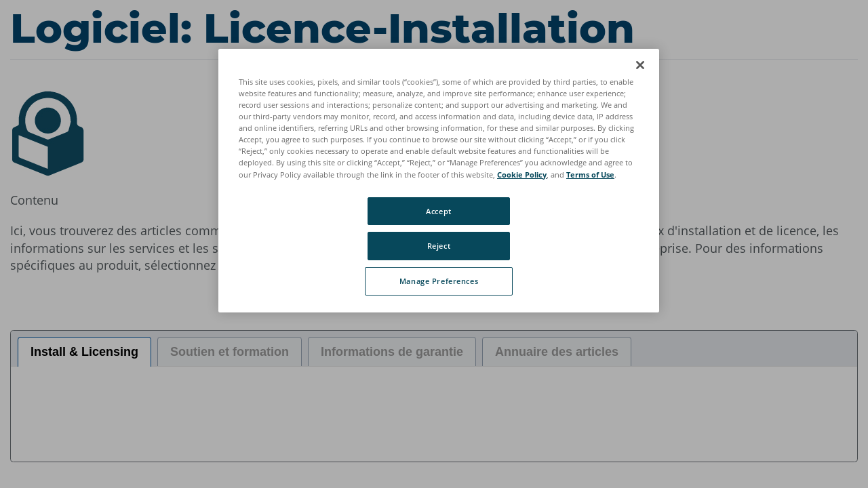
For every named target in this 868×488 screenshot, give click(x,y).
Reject (439, 246)
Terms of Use (590, 175)
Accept (438, 211)
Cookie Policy (522, 175)
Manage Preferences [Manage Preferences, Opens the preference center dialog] (439, 281)
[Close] (640, 65)
